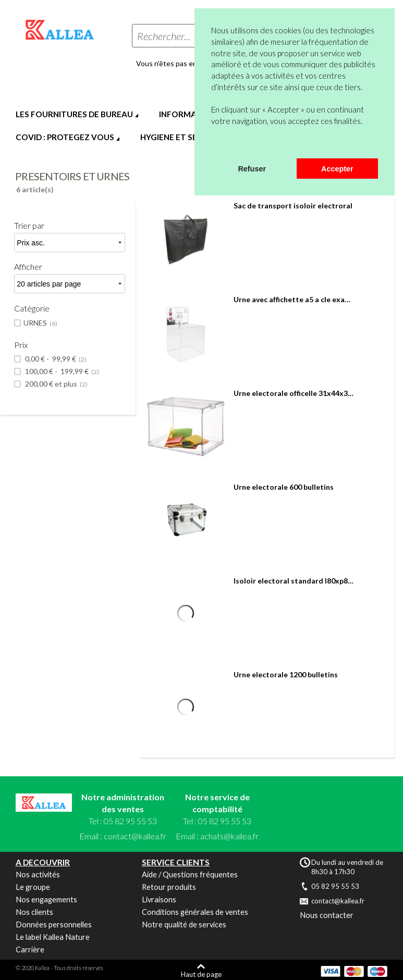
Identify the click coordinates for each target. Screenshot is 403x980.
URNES (40, 323)
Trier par (29, 225)
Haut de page (201, 974)
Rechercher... (164, 36)
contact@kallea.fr (135, 836)
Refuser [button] (252, 169)
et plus (56, 384)
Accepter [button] (337, 169)
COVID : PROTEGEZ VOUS (65, 137)
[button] (213, 145)
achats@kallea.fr (229, 836)
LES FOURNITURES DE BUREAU (74, 114)
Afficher (28, 266)
